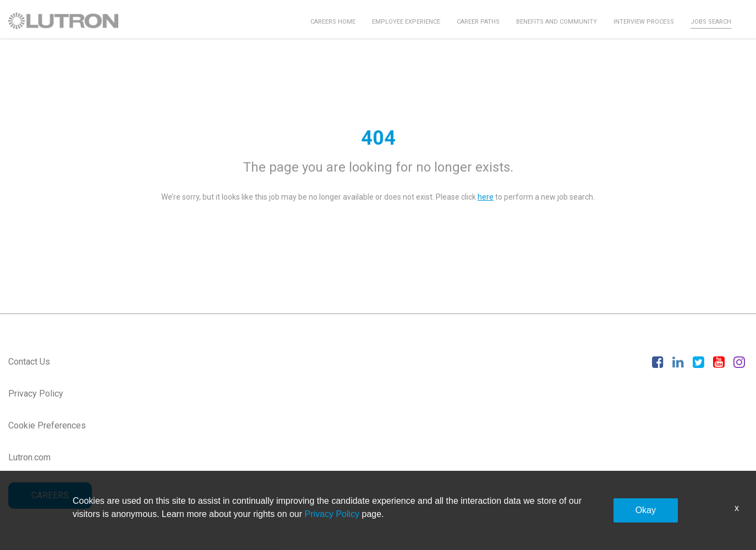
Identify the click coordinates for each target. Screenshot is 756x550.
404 (378, 138)
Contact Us (29, 362)
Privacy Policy (36, 394)
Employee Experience (406, 22)
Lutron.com (29, 457)
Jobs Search (711, 22)
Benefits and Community (557, 22)
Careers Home (333, 22)
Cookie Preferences (47, 425)
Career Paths (478, 22)
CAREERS (50, 495)
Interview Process (644, 22)
